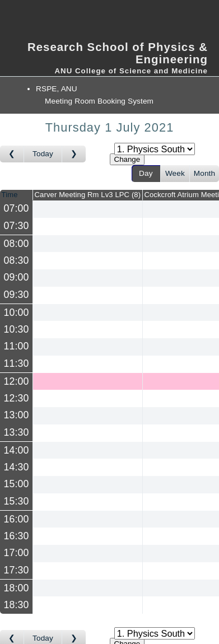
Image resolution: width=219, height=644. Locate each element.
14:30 (17, 467)
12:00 (17, 381)
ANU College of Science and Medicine (131, 71)
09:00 (17, 278)
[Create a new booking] (88, 209)
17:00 (17, 553)
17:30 (17, 570)
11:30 (17, 363)
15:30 (17, 501)
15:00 (17, 484)
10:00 (17, 312)
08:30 (17, 260)
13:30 (17, 432)
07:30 (17, 226)
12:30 (17, 398)
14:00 (17, 450)
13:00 (17, 416)
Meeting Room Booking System (99, 101)
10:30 (17, 329)
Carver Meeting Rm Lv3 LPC (88, 195)
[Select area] (155, 149)
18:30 (17, 605)
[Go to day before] (12, 154)
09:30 (17, 295)
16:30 (17, 536)
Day (146, 173)
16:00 (17, 519)
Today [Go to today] (43, 154)
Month (204, 173)
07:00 (17, 209)
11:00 (17, 347)
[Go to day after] (74, 154)
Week (175, 173)
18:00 (17, 587)
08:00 (17, 243)
